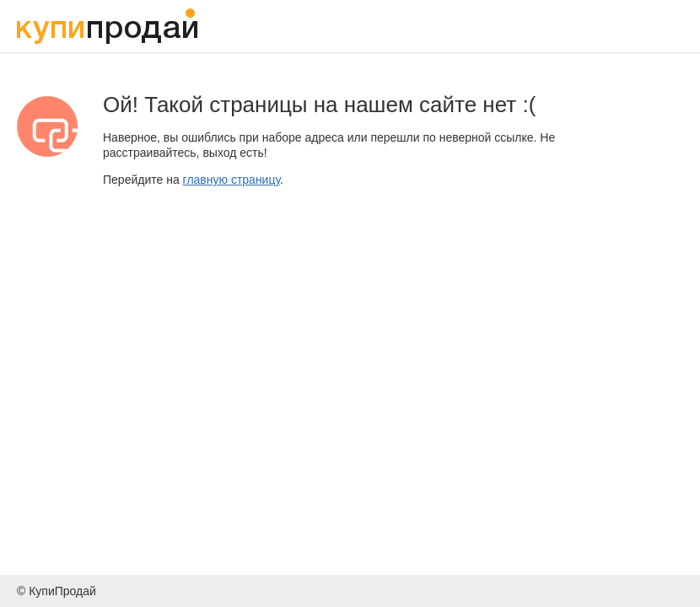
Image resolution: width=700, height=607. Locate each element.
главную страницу (232, 180)
